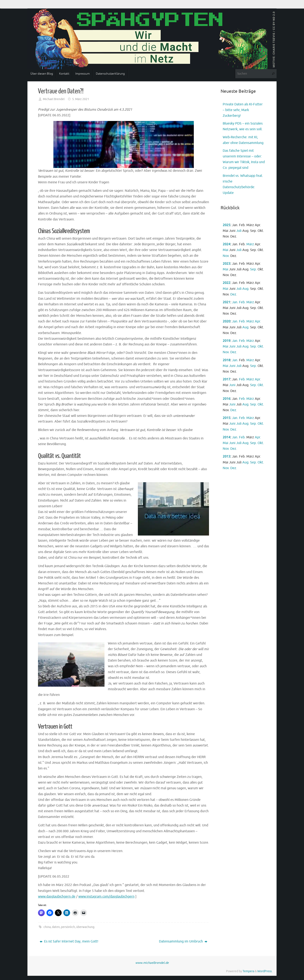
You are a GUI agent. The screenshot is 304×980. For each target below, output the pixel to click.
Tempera (248, 971)
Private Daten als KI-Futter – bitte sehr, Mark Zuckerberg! (243, 110)
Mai (225, 250)
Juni (232, 346)
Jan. (235, 302)
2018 (227, 360)
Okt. (261, 346)
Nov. (226, 256)
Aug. (246, 289)
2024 (227, 244)
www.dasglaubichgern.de (57, 897)
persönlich (68, 927)
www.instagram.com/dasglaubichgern (106, 897)
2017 (227, 379)
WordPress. (265, 971)
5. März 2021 (81, 99)
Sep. (253, 269)
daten (56, 927)
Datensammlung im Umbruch (183, 941)
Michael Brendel (54, 99)
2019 (227, 341)
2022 (227, 283)
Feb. (242, 302)
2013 (227, 456)
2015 (227, 418)
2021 (227, 302)
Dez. (234, 294)
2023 (227, 264)
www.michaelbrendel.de (152, 963)
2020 (227, 321)
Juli (239, 231)
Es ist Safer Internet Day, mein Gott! (69, 941)
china (47, 927)
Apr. (258, 321)
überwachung (85, 927)
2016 (227, 399)
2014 (227, 437)
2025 (227, 225)
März (250, 244)
